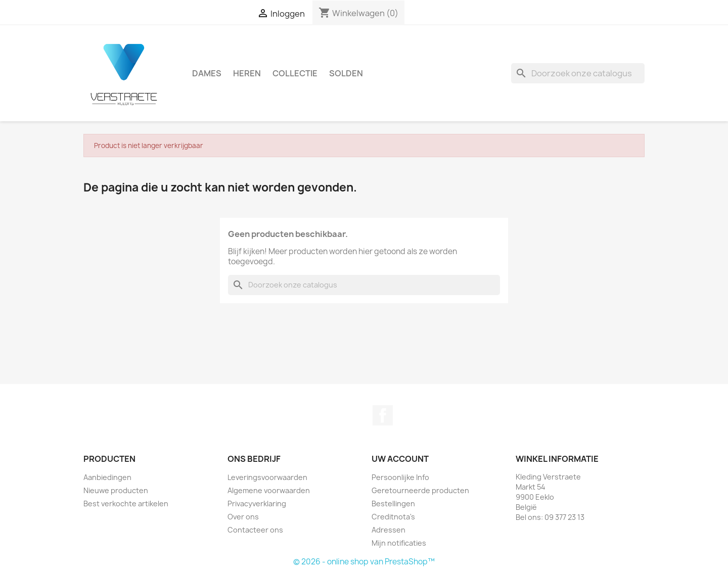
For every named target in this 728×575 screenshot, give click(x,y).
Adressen (389, 530)
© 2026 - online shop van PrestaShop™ (364, 562)
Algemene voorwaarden (269, 490)
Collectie (295, 73)
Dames (207, 73)
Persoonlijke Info (400, 477)
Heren (247, 73)
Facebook (383, 415)
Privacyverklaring (257, 504)
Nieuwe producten (116, 490)
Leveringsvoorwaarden (267, 477)
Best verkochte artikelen (126, 504)
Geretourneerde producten (420, 490)
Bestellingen (393, 504)
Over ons (243, 517)
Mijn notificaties (399, 543)
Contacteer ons (255, 530)
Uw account (400, 459)
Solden (346, 73)
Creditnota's (393, 517)
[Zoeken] (578, 73)
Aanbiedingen (107, 477)
